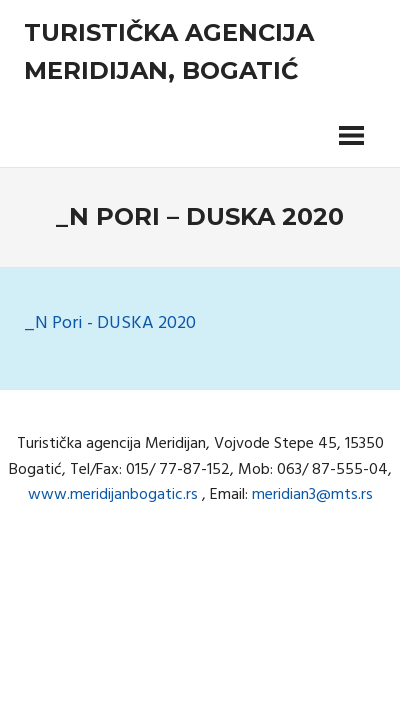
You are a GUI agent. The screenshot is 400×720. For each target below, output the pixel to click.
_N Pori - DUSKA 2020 (110, 323)
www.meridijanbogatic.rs (113, 495)
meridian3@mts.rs (312, 495)
